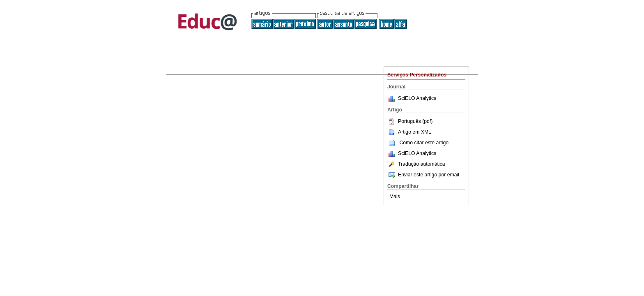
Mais (395, 197)
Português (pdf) (410, 121)
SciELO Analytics (417, 98)
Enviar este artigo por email (423, 175)
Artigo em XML (409, 132)
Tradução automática (416, 164)
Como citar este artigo (424, 143)
